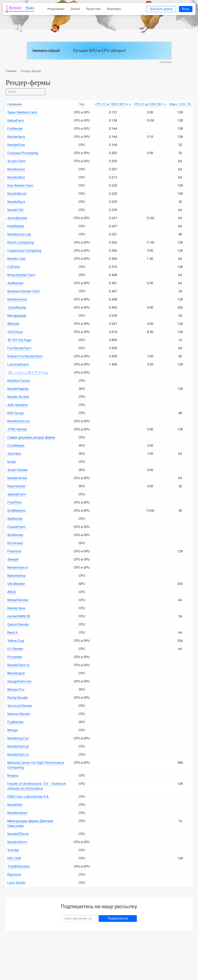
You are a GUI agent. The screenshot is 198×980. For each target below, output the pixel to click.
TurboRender (17, 307)
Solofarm (14, 454)
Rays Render (16, 486)
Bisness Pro (16, 689)
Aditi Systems (18, 405)
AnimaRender (17, 218)
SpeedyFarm (17, 494)
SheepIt (13, 559)
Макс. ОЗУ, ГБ (180, 104)
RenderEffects (18, 834)
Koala (12, 462)
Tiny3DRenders (18, 866)
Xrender (13, 850)
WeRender (15, 519)
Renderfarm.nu (18, 421)
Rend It (13, 633)
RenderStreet (17, 478)
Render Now (16, 608)
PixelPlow (14, 502)
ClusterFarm (16, 527)
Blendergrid (16, 673)
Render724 (15, 210)
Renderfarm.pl (18, 746)
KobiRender (16, 226)
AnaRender (15, 283)
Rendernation (17, 813)
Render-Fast (16, 259)
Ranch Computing (21, 242)
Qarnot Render (18, 624)
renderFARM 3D (19, 616)
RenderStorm (17, 842)
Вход (186, 9)
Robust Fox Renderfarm (25, 356)
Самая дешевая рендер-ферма (31, 437)
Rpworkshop (16, 576)
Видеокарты (114, 9)
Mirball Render (18, 600)
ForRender (15, 129)
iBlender (13, 324)
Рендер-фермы (56, 9)
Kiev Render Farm (20, 185)
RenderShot (16, 177)
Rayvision (14, 874)
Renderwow (16, 169)
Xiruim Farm (16, 161)
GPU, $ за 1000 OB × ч (150, 104)
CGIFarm (14, 267)
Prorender (15, 657)
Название (15, 104)
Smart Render (18, 470)
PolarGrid (14, 551)
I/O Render (15, 649)
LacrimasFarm (18, 364)
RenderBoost (17, 194)
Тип (82, 104)
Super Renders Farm (22, 112)
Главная (11, 71)
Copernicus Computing (24, 251)
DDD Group (15, 413)
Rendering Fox (18, 738)
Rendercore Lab (19, 234)
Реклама (166, 62)
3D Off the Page (19, 340)
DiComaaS (15, 543)
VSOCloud (15, 332)
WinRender (15, 535)
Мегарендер (17, 316)
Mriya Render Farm (21, 275)
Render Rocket (18, 397)
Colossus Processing (23, 153)
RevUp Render (18, 698)
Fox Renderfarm (19, 348)
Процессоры (93, 9)
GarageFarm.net (19, 681)
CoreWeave (16, 445)
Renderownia (17, 299)
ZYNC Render (17, 429)
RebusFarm (16, 120)
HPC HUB (14, 858)
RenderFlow (16, 145)
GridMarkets (16, 511)
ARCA (12, 592)
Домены (75, 9)
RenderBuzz (16, 202)
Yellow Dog (16, 641)
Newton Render (19, 714)
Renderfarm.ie (18, 754)
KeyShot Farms (19, 381)
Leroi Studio (16, 883)
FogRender (15, 722)
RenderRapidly (18, 389)
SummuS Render (20, 706)
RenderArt (15, 805)
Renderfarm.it (18, 567)
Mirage (13, 730)
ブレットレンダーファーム (28, 372)
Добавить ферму (161, 9)
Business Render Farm (24, 291)
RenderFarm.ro (18, 665)
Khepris (13, 776)
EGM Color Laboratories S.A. (28, 797)
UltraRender (16, 584)
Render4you (16, 137)
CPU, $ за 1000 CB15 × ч (113, 104)
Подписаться (118, 918)
